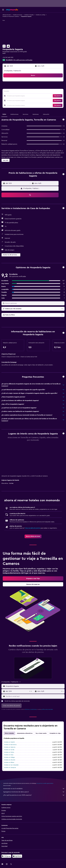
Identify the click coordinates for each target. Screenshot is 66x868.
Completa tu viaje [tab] (55, 733)
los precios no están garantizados (45, 783)
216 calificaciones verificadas (23, 60)
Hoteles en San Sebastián (11, 765)
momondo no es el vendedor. (34, 789)
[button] (3, 10)
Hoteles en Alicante (10, 760)
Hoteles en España (29, 15)
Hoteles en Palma (9, 752)
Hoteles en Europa (17, 15)
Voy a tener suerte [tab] (41, 733)
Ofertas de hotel (7, 15)
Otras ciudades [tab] (9, 733)
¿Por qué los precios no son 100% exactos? (34, 795)
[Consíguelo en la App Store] (17, 856)
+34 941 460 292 (8, 57)
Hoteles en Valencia (10, 747)
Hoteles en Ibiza (9, 755)
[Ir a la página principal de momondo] (12, 10)
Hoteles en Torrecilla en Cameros (11, 16)
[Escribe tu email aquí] (35, 696)
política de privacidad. (47, 709)
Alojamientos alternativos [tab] (25, 733)
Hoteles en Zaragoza (10, 768)
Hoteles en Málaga (9, 757)
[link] (33, 536)
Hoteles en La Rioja (40, 15)
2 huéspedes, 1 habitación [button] (13, 71)
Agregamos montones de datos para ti (34, 792)
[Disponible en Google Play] (6, 856)
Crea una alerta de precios (33, 528)
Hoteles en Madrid (9, 742)
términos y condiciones (31, 709)
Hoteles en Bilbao (9, 762)
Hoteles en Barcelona (10, 745)
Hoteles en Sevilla (9, 750)
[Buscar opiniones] (34, 303)
